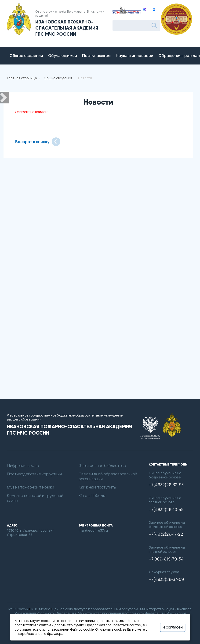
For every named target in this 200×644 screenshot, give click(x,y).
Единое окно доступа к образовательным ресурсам (95, 609)
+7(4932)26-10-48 (166, 510)
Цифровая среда (23, 466)
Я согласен (173, 627)
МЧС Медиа (40, 609)
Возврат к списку (38, 142)
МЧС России (18, 609)
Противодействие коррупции (34, 474)
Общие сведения (58, 78)
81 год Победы (92, 496)
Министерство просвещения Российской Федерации (121, 613)
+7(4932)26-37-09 (166, 580)
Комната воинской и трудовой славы (35, 498)
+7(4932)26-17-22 (166, 534)
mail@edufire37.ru (93, 530)
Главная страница (22, 78)
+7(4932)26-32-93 (166, 485)
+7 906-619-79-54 (166, 559)
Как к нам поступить (97, 487)
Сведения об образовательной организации (108, 477)
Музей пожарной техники (31, 487)
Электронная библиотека (102, 466)
